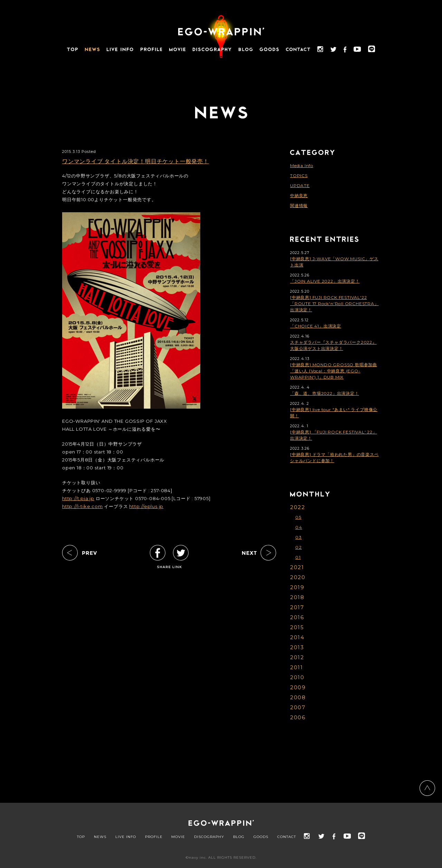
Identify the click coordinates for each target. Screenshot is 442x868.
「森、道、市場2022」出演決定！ (325, 393)
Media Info (302, 165)
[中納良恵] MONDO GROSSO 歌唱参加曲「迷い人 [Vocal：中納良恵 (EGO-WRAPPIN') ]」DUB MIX (334, 371)
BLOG (239, 837)
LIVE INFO (126, 837)
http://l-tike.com (83, 506)
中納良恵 (299, 196)
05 (298, 517)
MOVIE (178, 837)
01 (298, 557)
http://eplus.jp (146, 506)
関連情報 (299, 206)
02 (299, 547)
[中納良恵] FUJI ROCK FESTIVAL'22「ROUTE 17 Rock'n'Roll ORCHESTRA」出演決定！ (334, 304)
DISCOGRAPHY (209, 837)
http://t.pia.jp (78, 498)
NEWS (100, 837)
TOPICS (299, 175)
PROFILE (154, 837)
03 (299, 537)
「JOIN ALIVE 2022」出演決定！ (325, 281)
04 (299, 527)
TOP (81, 837)
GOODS (261, 837)
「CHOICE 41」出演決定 (316, 326)
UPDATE (300, 186)
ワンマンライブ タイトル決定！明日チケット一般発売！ (136, 161)
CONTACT (287, 837)
